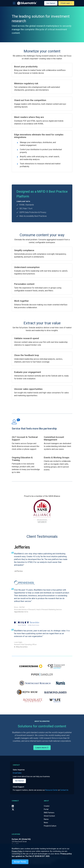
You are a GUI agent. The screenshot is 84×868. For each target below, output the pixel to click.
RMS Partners (49, 813)
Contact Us (64, 790)
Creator (47, 806)
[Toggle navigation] (14, 3)
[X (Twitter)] (13, 809)
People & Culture (50, 826)
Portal (46, 809)
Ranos (46, 819)
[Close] (20, 862)
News (46, 823)
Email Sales (17, 773)
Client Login (65, 3)
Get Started (51, 3)
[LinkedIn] (13, 806)
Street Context (49, 816)
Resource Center (52, 790)
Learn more (42, 748)
